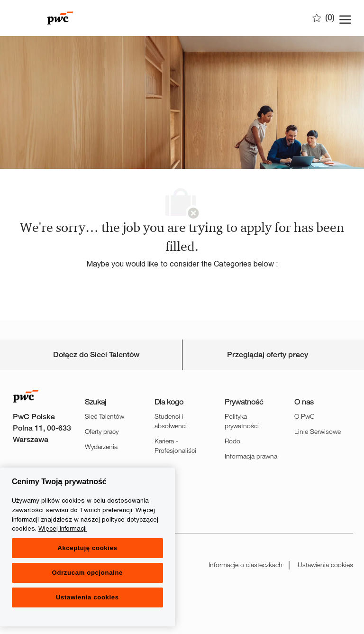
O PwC (305, 416)
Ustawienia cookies (325, 565)
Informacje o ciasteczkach (246, 565)
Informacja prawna (251, 456)
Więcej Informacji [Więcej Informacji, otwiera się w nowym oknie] (63, 528)
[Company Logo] (60, 18)
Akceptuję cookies (87, 548)
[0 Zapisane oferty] (323, 18)
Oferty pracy (102, 431)
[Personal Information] (268, 355)
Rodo (232, 441)
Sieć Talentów (105, 416)
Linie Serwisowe (318, 431)
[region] (87, 547)
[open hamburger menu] (345, 18)
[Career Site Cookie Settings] (96, 355)
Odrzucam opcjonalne (87, 573)
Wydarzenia (101, 446)
